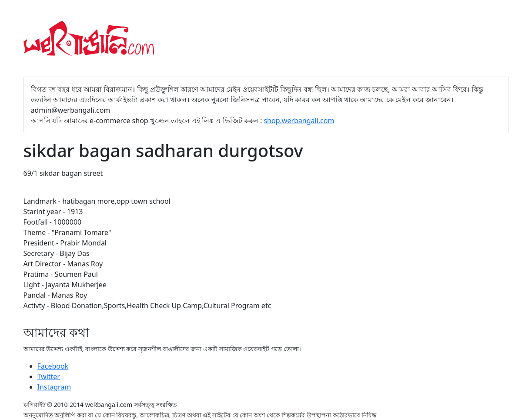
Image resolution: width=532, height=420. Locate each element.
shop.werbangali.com (299, 121)
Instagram (54, 387)
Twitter (49, 376)
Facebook (53, 366)
